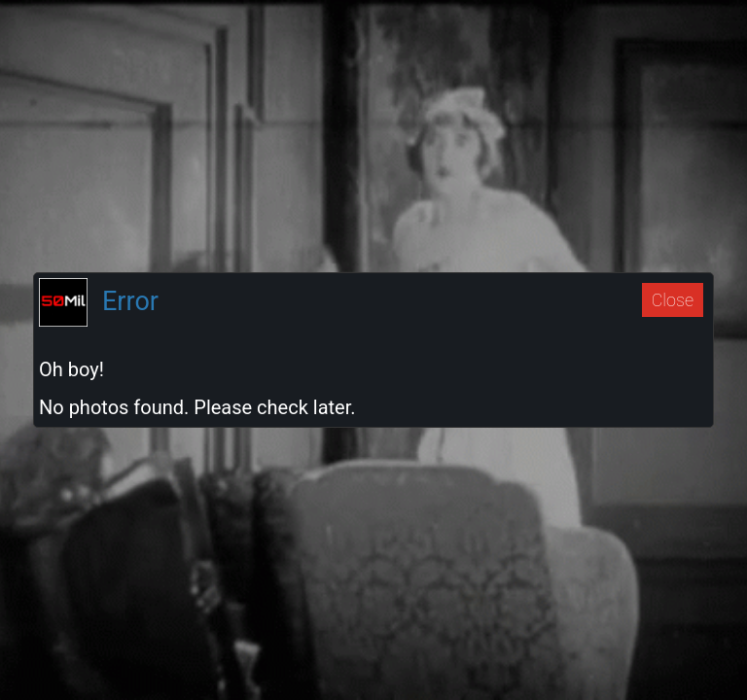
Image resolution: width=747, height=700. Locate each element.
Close (673, 300)
